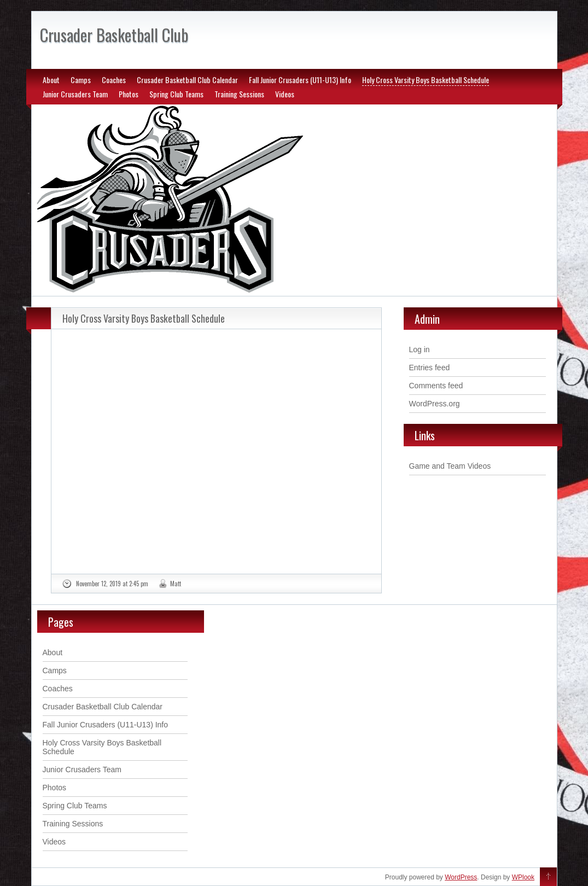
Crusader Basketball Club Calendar (187, 80)
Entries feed (430, 368)
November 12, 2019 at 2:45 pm (112, 584)
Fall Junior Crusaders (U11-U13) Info (300, 80)
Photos (129, 94)
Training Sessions (239, 94)
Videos (285, 94)
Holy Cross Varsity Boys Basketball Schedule (426, 80)
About (51, 80)
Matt (176, 584)
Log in (420, 349)
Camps (81, 80)
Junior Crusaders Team (75, 94)
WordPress (461, 877)
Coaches (114, 80)
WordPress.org (435, 404)
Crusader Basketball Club (114, 35)
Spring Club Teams (176, 94)
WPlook (523, 877)
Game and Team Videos (450, 466)
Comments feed (436, 386)
